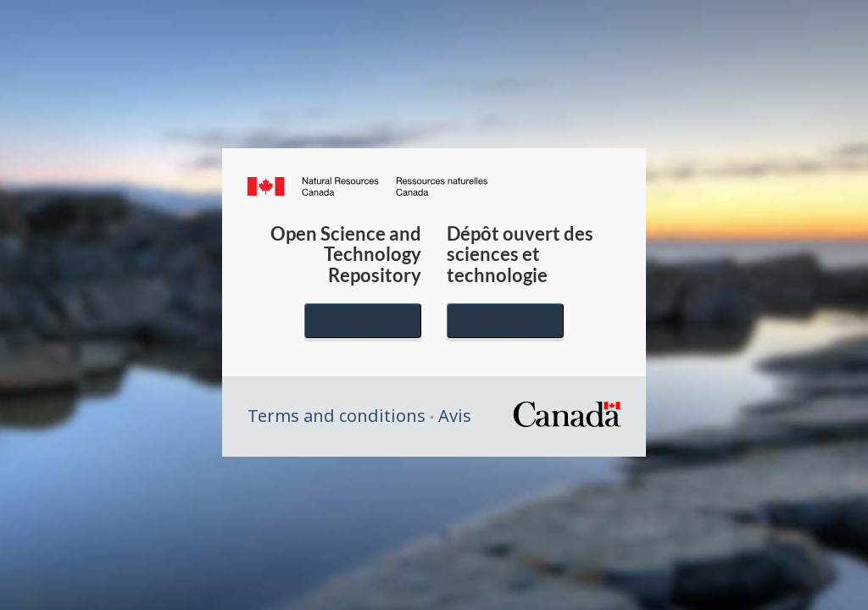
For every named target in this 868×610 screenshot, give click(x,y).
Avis (455, 416)
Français (505, 321)
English (363, 321)
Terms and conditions (337, 416)
